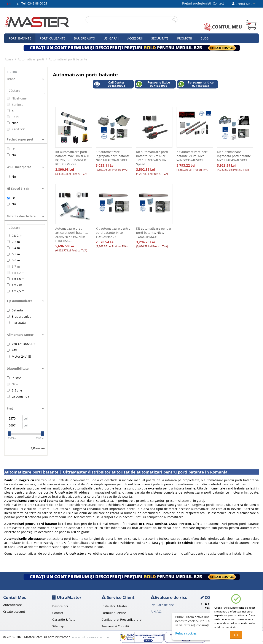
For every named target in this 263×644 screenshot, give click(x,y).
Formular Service (114, 613)
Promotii (185, 38)
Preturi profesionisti (198, 3)
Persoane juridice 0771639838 (196, 84)
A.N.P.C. (156, 612)
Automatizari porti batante (68, 59)
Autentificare (13, 605)
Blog (205, 38)
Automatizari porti (31, 59)
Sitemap (58, 626)
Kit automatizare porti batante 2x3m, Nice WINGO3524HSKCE (192, 156)
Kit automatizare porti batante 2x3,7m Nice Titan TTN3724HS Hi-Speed (152, 158)
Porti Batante (20, 38)
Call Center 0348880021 (109, 84)
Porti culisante (53, 38)
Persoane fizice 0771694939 (153, 84)
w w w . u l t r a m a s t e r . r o (91, 637)
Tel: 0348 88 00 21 (34, 3)
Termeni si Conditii (115, 626)
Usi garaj (111, 38)
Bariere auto (84, 38)
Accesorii (135, 38)
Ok (236, 635)
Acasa (9, 59)
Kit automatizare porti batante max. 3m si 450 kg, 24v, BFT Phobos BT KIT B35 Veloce (72, 158)
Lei (9, 4)
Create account (14, 612)
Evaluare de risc (162, 605)
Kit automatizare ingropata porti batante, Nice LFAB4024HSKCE (234, 156)
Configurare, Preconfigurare (122, 620)
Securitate (160, 38)
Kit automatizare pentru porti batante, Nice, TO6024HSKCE (154, 233)
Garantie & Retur (65, 620)
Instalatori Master (114, 606)
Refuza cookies (186, 633)
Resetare (39, 448)
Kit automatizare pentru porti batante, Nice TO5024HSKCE (113, 233)
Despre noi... (61, 606)
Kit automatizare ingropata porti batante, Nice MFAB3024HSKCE (113, 156)
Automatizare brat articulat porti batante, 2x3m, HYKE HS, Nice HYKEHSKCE (72, 235)
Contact (218, 3)
